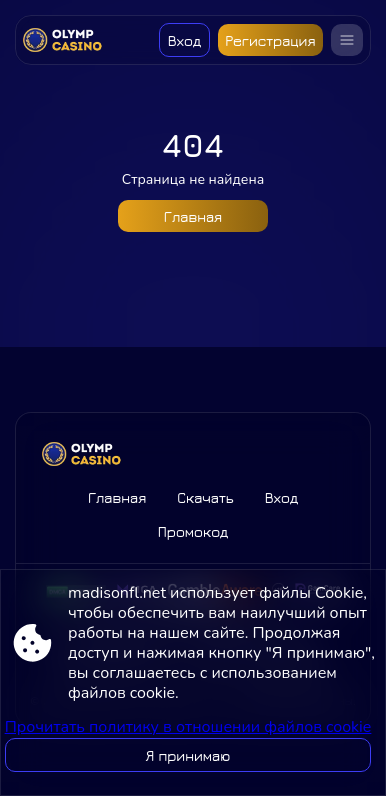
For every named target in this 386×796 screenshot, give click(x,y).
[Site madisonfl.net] (67, 40)
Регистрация (270, 40)
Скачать (205, 497)
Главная (193, 216)
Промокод (193, 531)
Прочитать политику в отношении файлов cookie (188, 727)
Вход (184, 40)
